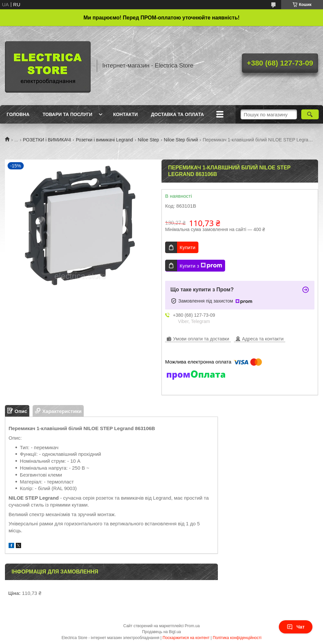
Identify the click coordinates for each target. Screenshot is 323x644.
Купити (188, 247)
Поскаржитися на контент (186, 638)
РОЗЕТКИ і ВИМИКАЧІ (47, 140)
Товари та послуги (67, 114)
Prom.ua (192, 626)
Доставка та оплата (177, 114)
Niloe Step (148, 140)
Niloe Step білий (181, 140)
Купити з (201, 266)
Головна (18, 114)
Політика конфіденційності (237, 638)
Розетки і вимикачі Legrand (104, 140)
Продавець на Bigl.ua (161, 632)
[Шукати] (310, 114)
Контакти (125, 114)
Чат (296, 627)
